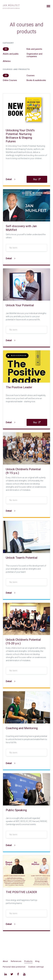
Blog (37, 961)
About (5, 961)
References (16, 961)
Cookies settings (36, 967)
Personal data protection (14, 967)
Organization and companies (34, 55)
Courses (31, 75)
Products (28, 961)
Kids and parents (34, 49)
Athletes (7, 61)
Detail (11, 179)
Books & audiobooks (36, 80)
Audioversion (17, 356)
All (6, 49)
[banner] (14, 6)
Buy (37, 179)
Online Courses (10, 80)
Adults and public (11, 54)
